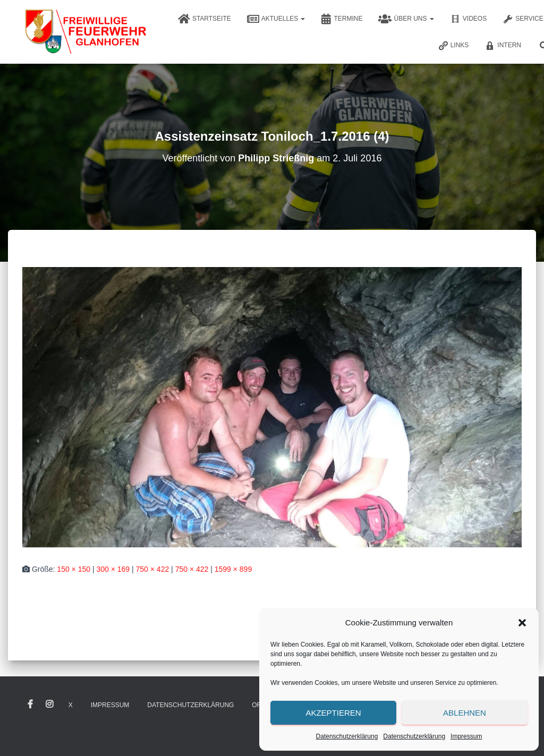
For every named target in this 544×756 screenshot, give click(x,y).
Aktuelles (276, 19)
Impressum (466, 736)
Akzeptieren (333, 713)
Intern (503, 46)
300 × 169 (113, 569)
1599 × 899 (233, 569)
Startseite (205, 19)
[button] (522, 623)
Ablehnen (465, 713)
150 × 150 (74, 569)
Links (453, 46)
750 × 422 (153, 569)
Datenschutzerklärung (347, 736)
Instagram (49, 705)
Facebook (30, 705)
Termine (342, 19)
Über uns (406, 19)
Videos (468, 19)
